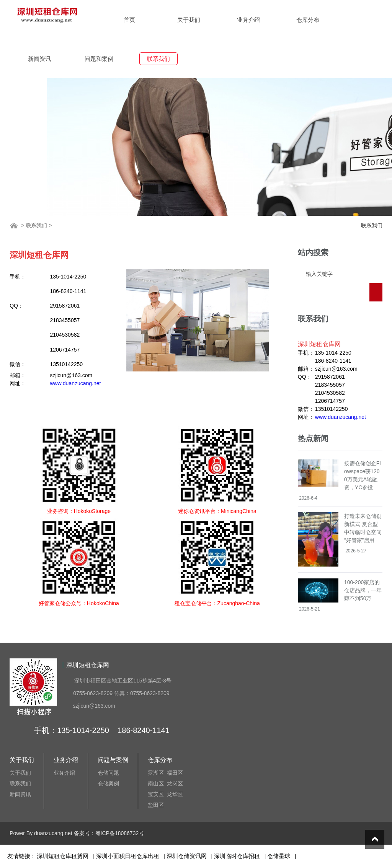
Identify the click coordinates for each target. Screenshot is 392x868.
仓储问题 (108, 773)
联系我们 (158, 59)
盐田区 (156, 805)
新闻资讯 (39, 59)
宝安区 (156, 794)
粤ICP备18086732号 (120, 833)
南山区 (156, 783)
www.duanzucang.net (75, 383)
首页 (129, 20)
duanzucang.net (53, 833)
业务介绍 (248, 20)
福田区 (175, 773)
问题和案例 (99, 59)
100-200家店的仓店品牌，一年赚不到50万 (363, 572)
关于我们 (189, 20)
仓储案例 (108, 783)
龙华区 (175, 794)
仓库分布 (308, 20)
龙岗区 (175, 783)
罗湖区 (156, 773)
